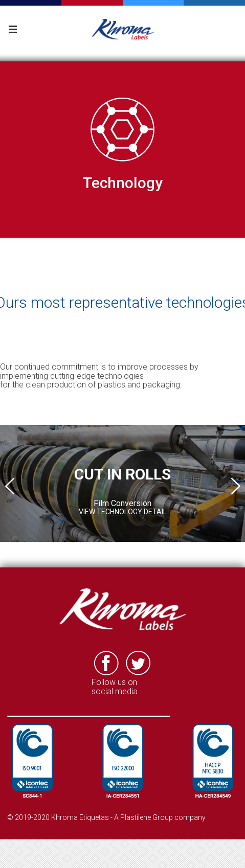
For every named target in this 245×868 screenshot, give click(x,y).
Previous (10, 486)
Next (235, 486)
